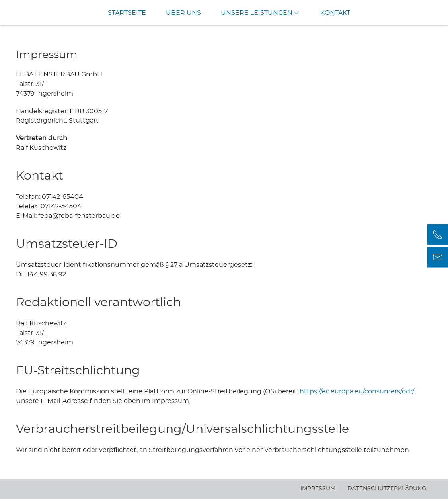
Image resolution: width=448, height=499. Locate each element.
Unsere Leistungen (261, 13)
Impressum (318, 489)
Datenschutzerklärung (387, 489)
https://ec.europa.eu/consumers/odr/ (356, 391)
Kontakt (335, 13)
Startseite (127, 13)
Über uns (183, 13)
